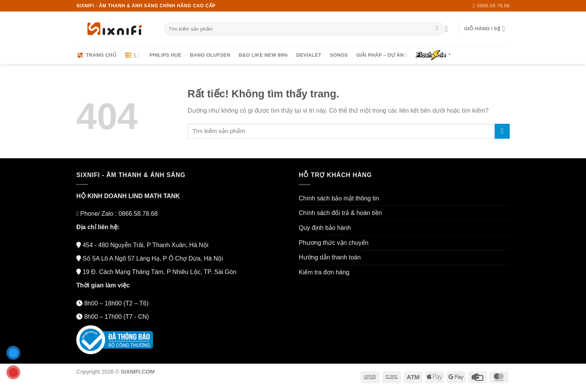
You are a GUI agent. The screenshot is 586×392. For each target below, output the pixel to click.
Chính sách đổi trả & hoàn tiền (340, 213)
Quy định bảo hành (325, 228)
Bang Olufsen (210, 55)
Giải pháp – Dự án (382, 55)
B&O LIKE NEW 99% (263, 55)
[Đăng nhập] (449, 29)
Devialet (309, 55)
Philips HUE (165, 55)
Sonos (339, 55)
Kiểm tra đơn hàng (324, 272)
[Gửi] (437, 29)
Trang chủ (96, 55)
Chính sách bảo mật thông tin (339, 198)
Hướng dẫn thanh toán (330, 257)
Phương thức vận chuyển (334, 243)
